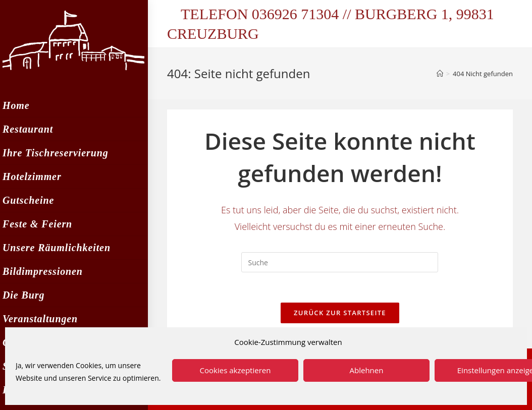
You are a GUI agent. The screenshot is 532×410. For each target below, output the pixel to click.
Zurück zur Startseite (340, 313)
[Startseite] (440, 74)
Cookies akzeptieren (235, 370)
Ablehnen (367, 370)
